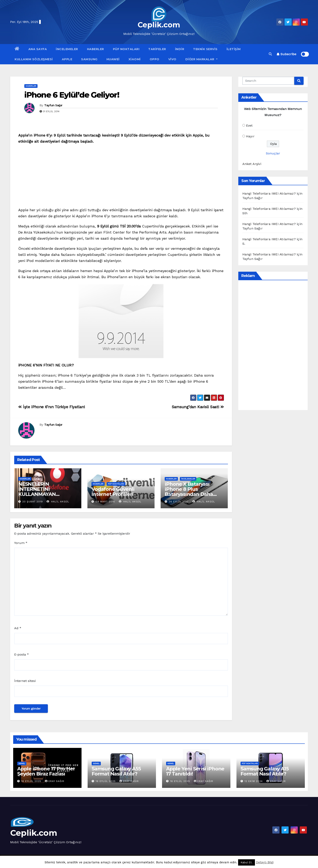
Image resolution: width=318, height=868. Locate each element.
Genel (22, 763)
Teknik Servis (205, 49)
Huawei (113, 59)
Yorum (21, 543)
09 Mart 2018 (105, 502)
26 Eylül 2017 (179, 502)
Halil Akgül (58, 502)
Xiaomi (135, 59)
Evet (249, 125)
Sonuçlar (273, 153)
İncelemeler (67, 49)
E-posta (21, 654)
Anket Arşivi (252, 164)
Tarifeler (157, 49)
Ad (18, 628)
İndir (180, 49)
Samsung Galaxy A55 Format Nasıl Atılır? (116, 771)
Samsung (89, 59)
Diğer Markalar (201, 59)
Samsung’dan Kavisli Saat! (198, 407)
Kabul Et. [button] (247, 862)
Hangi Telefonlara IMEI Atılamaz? (269, 193)
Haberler (96, 49)
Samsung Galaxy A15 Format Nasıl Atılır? (264, 771)
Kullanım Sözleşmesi (34, 59)
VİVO (172, 59)
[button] (270, 54)
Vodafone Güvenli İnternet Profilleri (113, 492)
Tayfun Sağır (53, 105)
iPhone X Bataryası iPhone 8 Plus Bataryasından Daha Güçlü (189, 492)
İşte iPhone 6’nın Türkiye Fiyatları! (52, 407)
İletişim (234, 49)
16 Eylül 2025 (32, 781)
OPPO (155, 59)
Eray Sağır (55, 781)
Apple (67, 59)
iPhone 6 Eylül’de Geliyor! (72, 95)
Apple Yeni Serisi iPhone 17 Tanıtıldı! (195, 771)
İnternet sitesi (25, 681)
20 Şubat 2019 (33, 502)
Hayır (250, 136)
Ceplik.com (159, 25)
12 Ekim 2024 (254, 781)
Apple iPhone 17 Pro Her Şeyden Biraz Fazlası (46, 771)
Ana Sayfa (38, 49)
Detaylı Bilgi (265, 862)
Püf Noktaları (126, 49)
